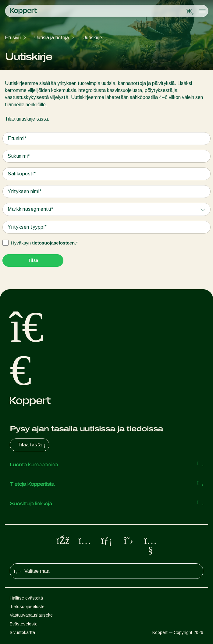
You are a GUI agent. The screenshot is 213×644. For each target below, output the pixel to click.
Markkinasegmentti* (30, 209)
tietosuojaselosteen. (54, 243)
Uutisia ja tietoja (51, 38)
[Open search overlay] (190, 11)
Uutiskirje (92, 38)
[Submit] (33, 260)
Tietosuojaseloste (27, 607)
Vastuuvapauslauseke (31, 615)
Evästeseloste (24, 624)
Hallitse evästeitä (26, 598)
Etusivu (13, 38)
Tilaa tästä (32, 445)
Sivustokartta (22, 632)
